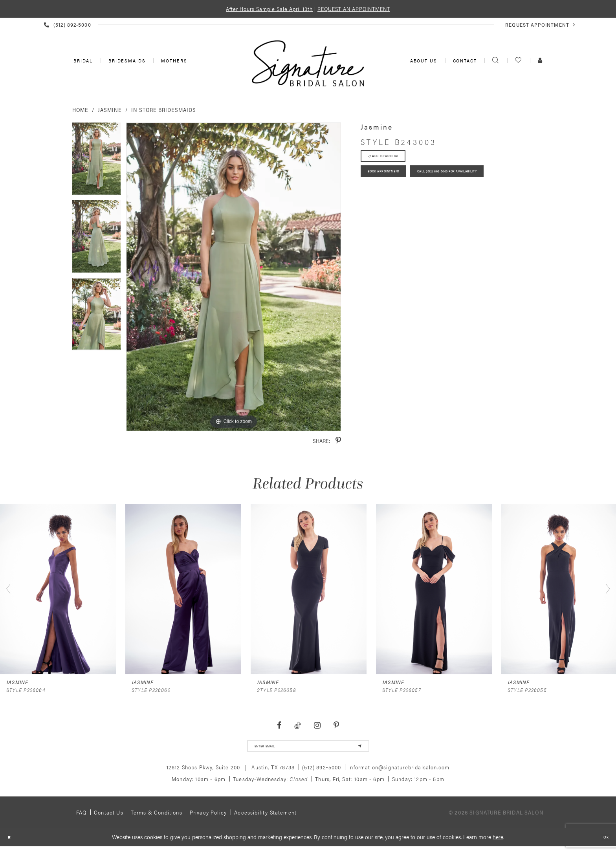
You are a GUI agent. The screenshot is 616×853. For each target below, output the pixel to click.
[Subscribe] (356, 749)
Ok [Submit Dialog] (604, 843)
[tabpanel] (96, 161)
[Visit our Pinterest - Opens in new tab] (336, 726)
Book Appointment (395, 182)
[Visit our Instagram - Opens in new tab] (317, 726)
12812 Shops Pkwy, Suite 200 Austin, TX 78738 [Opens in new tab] (231, 772)
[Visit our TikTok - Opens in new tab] (298, 726)
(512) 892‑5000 (322, 772)
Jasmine (110, 110)
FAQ (82, 818)
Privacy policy (208, 818)
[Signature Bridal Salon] (308, 63)
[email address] (308, 749)
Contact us (109, 818)
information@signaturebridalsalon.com (399, 772)
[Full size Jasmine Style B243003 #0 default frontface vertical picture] (234, 277)
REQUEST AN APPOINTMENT (354, 9)
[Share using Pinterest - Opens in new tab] (338, 441)
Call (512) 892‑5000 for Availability (415, 204)
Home (80, 110)
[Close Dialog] (12, 843)
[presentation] (58, 589)
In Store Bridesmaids (164, 110)
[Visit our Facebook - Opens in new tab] (279, 726)
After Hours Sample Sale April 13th (269, 9)
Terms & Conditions (157, 818)
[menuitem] (82, 60)
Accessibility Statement (265, 818)
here (498, 842)
